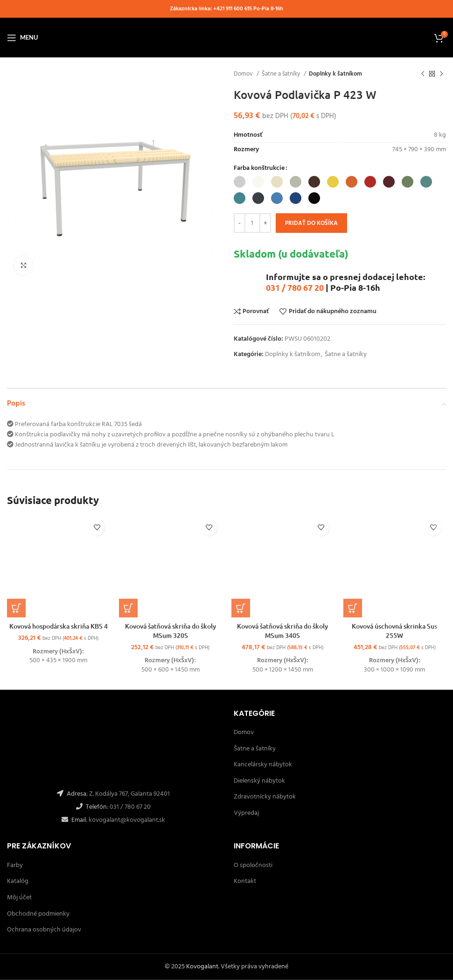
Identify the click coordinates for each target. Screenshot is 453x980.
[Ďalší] (441, 74)
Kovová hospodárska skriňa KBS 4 (59, 626)
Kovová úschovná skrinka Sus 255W (394, 631)
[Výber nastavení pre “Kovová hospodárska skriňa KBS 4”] (16, 608)
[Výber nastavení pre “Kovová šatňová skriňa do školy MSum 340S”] (241, 608)
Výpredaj (246, 813)
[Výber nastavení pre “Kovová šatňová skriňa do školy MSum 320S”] (128, 608)
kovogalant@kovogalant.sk (126, 820)
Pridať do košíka (311, 223)
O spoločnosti (253, 865)
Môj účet (19, 898)
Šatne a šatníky (282, 74)
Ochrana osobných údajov (44, 930)
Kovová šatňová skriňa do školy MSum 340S (282, 631)
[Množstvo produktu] (252, 223)
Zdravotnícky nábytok (265, 797)
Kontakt (245, 881)
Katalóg (18, 881)
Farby (15, 865)
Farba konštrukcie (259, 168)
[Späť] (423, 74)
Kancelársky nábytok (263, 765)
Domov (244, 74)
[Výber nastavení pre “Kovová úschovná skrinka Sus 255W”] (353, 608)
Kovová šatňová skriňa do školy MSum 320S (171, 631)
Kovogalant (202, 967)
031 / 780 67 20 (295, 287)
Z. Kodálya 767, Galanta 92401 (129, 794)
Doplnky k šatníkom (335, 74)
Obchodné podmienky (38, 914)
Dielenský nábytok (259, 781)
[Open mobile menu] (22, 38)
